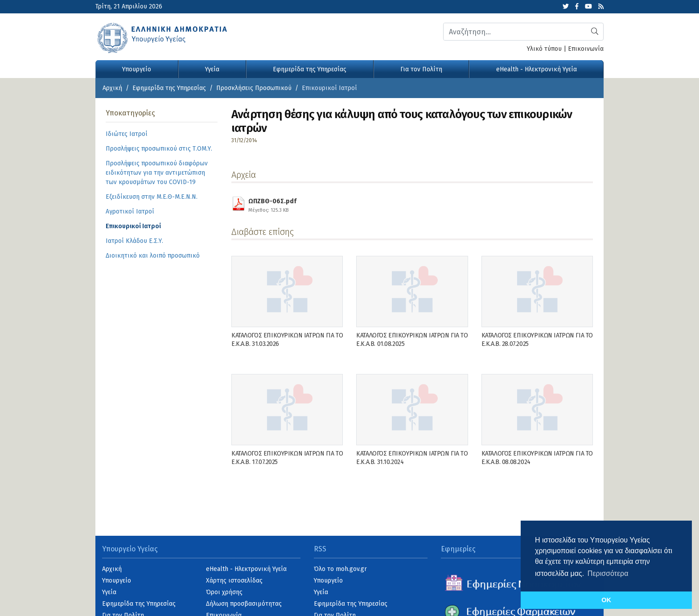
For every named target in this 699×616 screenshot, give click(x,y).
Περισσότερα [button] (608, 573)
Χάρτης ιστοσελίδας (234, 581)
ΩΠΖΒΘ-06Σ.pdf (272, 204)
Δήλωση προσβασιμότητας (244, 604)
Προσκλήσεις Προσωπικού (254, 88)
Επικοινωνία (586, 49)
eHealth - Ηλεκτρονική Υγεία (537, 69)
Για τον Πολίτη (421, 69)
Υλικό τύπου (544, 49)
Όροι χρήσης (224, 592)
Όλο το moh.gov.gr (340, 569)
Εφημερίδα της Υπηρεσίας (310, 69)
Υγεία (212, 69)
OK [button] (606, 600)
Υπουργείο (137, 69)
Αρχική (112, 88)
